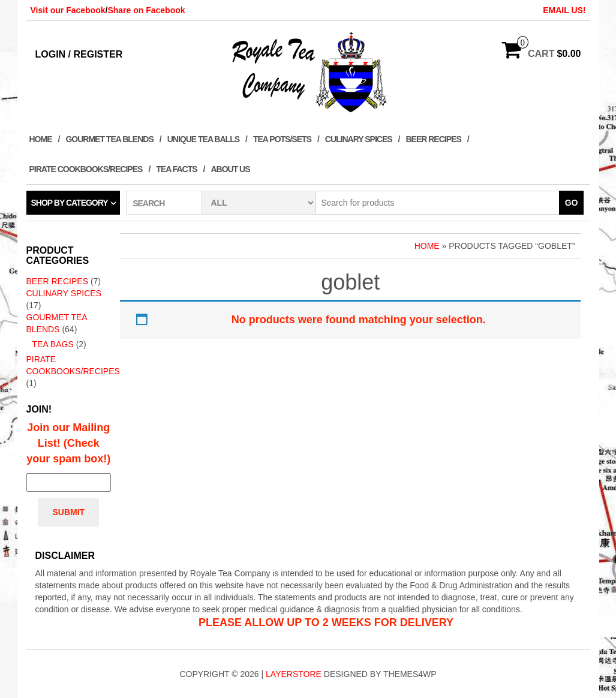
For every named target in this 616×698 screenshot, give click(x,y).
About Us (230, 169)
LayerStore (294, 674)
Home (41, 139)
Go (572, 203)
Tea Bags (53, 344)
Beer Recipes (433, 139)
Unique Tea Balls (203, 139)
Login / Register (79, 54)
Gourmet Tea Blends (109, 139)
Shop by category (70, 203)
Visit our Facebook (68, 10)
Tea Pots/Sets (282, 139)
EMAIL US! (564, 10)
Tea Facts (176, 169)
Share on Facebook (146, 10)
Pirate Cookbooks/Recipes (86, 169)
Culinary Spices (359, 139)
